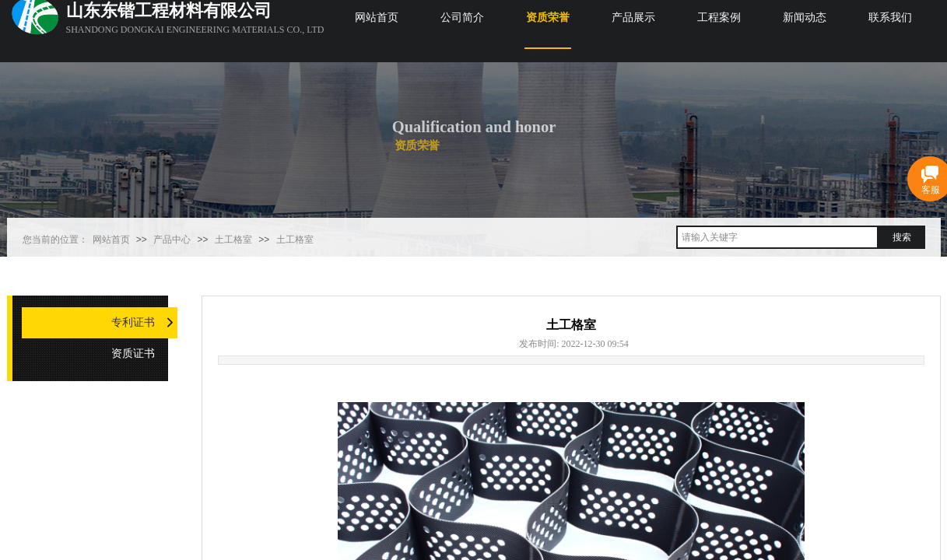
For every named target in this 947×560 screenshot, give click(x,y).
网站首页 (111, 240)
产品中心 (172, 240)
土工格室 (233, 240)
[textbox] (777, 237)
